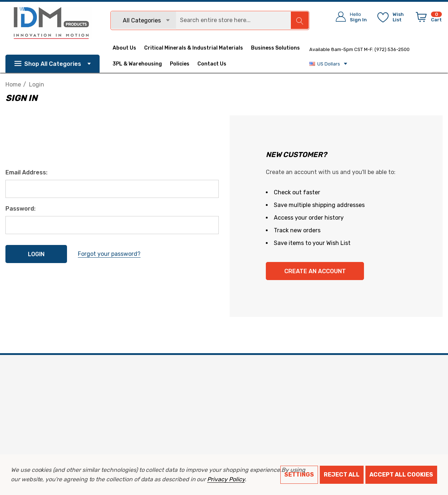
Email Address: (26, 172)
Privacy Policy (226, 479)
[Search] (300, 20)
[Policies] (180, 65)
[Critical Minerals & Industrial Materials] (194, 49)
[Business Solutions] (275, 49)
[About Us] (128, 48)
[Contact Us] (216, 64)
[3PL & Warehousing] (141, 64)
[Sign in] (349, 17)
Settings (299, 475)
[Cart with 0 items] (428, 18)
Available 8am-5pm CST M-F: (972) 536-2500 (359, 49)
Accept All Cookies (401, 475)
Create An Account (315, 271)
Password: (20, 209)
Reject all (342, 475)
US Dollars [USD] (329, 64)
